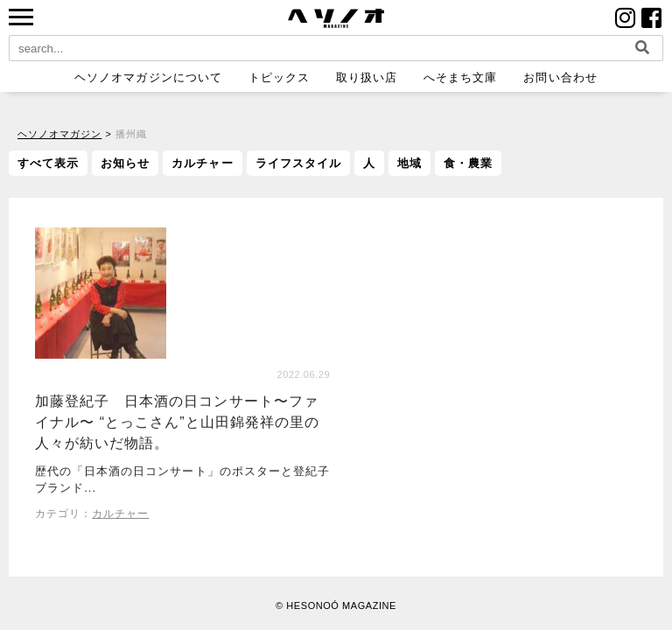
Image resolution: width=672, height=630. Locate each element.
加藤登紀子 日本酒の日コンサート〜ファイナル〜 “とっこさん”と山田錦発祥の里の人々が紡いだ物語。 (177, 423)
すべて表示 (48, 163)
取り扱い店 (367, 77)
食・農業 (468, 163)
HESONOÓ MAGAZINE (341, 605)
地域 (409, 163)
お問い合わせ (560, 77)
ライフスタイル (298, 163)
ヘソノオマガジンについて (148, 77)
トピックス (279, 77)
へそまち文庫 (460, 77)
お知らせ (125, 163)
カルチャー (202, 163)
